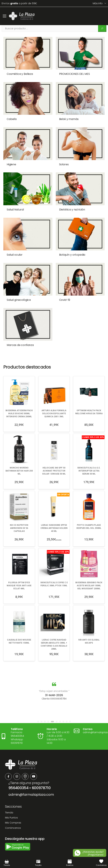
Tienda (9, 802)
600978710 (41, 777)
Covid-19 (62, 292)
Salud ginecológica (19, 292)
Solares (62, 161)
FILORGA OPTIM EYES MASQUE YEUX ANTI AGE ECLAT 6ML (19, 575)
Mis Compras (13, 812)
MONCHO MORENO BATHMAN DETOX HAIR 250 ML (19, 460)
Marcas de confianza (20, 336)
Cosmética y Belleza (20, 74)
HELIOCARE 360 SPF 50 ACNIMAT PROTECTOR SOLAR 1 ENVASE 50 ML (54, 460)
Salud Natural (15, 205)
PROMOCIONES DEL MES (72, 74)
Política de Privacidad (70, 853)
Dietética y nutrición (70, 205)
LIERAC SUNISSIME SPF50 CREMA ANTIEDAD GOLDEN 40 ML (54, 518)
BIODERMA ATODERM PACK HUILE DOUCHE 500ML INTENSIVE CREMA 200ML (19, 403)
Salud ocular (15, 249)
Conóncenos (13, 817)
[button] (38, 711)
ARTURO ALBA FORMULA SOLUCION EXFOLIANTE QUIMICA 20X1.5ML (54, 403)
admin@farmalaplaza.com (31, 784)
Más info (98, 3)
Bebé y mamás (67, 118)
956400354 (18, 777)
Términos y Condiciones (39, 853)
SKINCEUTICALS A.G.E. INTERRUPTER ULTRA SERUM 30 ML (89, 460)
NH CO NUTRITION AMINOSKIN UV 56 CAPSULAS (19, 518)
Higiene (11, 161)
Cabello (12, 118)
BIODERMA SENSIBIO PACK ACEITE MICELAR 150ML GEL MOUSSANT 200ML (89, 575)
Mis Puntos (11, 807)
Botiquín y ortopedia (70, 249)
